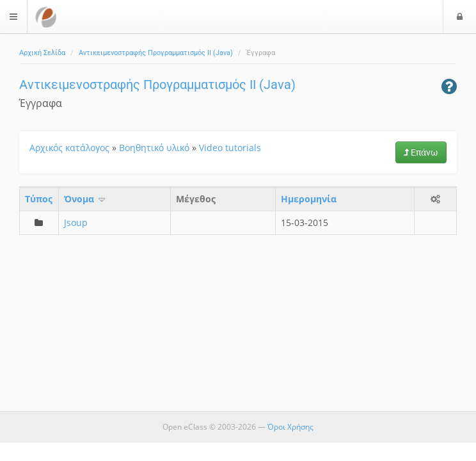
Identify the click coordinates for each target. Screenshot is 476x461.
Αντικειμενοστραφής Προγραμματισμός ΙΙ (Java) (156, 53)
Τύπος (39, 199)
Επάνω (421, 152)
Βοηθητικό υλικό (154, 148)
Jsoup (76, 222)
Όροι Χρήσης (290, 427)
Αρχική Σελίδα (42, 53)
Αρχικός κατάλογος (69, 148)
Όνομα (85, 199)
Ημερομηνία (309, 199)
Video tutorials (230, 148)
